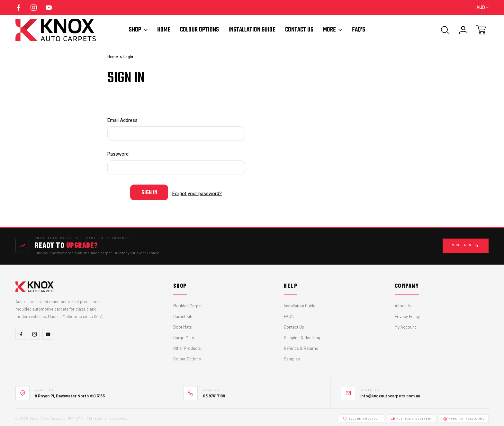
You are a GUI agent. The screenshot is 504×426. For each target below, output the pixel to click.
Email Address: (123, 120)
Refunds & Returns (301, 346)
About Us (403, 304)
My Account (405, 325)
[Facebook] (21, 332)
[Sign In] (463, 30)
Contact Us (299, 30)
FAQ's (289, 314)
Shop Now (466, 243)
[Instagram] (34, 332)
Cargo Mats (184, 335)
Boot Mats (183, 325)
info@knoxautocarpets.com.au (390, 393)
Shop (138, 30)
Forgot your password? (197, 192)
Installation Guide (252, 30)
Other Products (187, 346)
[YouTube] (48, 332)
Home (164, 30)
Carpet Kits (183, 314)
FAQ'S (359, 30)
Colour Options (199, 30)
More (333, 30)
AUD (482, 7)
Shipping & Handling (302, 335)
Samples (292, 357)
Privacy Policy (407, 314)
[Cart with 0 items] (481, 30)
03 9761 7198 (214, 393)
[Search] (445, 30)
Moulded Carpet (188, 304)
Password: (118, 154)
